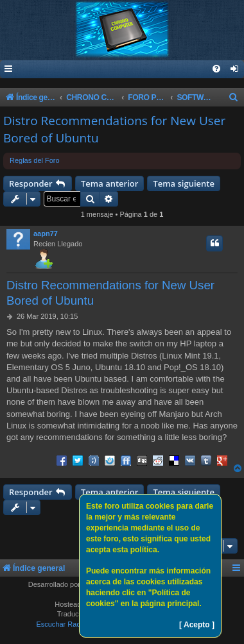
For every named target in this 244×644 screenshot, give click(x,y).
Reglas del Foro (35, 160)
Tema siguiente (184, 183)
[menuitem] (235, 70)
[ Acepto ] (197, 625)
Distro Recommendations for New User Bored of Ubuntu (114, 129)
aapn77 (46, 233)
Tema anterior (109, 183)
